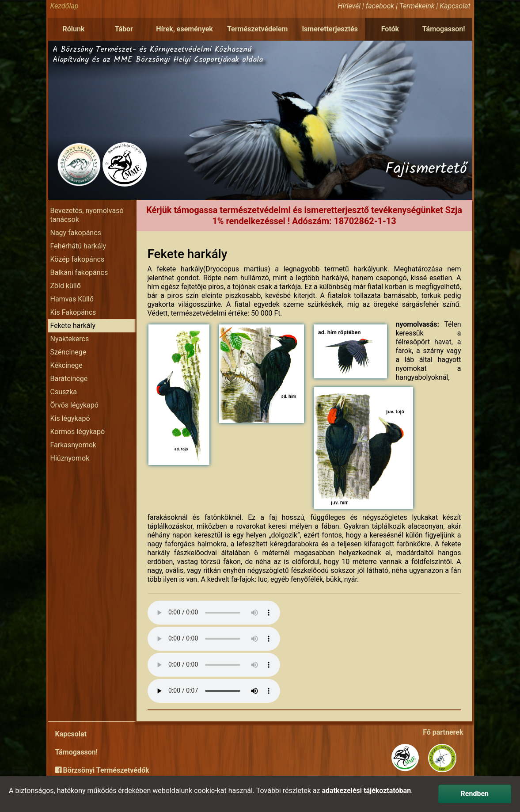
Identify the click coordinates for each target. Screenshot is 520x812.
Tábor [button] (124, 29)
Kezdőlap (65, 6)
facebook (380, 6)
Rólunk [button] (73, 29)
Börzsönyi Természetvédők (102, 770)
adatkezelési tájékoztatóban (366, 791)
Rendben (475, 794)
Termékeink (417, 6)
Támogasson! (444, 29)
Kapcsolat (455, 6)
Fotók (390, 29)
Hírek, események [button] (184, 29)
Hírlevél (349, 6)
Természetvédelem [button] (258, 29)
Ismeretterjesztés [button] (330, 29)
